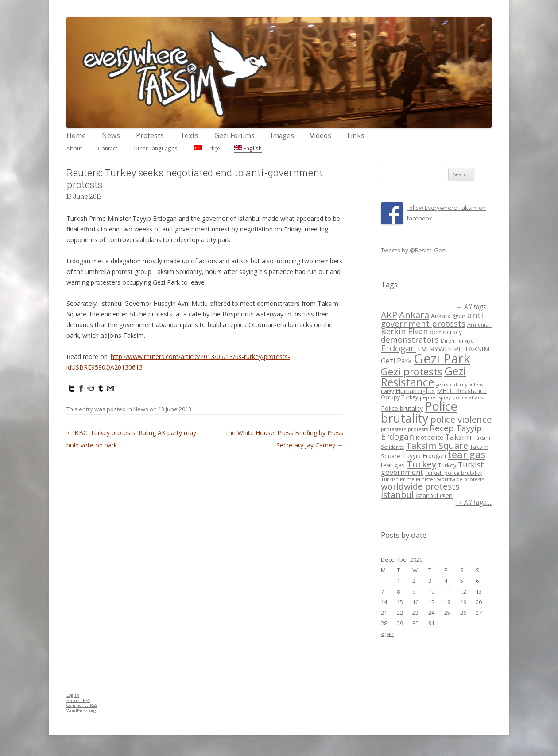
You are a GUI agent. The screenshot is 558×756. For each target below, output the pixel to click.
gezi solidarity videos (459, 385)
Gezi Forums (234, 136)
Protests (150, 136)
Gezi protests (412, 372)
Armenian (479, 325)
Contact (108, 148)
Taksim (458, 437)
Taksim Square (437, 445)
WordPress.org (81, 711)
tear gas (467, 454)
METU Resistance (462, 391)
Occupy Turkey (399, 397)
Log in (73, 695)
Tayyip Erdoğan (424, 456)
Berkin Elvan (404, 331)
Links (356, 136)
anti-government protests (433, 319)
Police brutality (402, 408)
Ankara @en (448, 316)
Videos (321, 136)
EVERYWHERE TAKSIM (454, 349)
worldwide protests (461, 479)
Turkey (421, 464)
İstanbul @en (434, 496)
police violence (461, 419)
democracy (446, 332)
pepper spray (435, 397)
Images (282, 136)
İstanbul (397, 495)
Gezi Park (396, 361)
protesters (393, 429)
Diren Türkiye (457, 341)
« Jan (387, 634)
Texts (189, 136)
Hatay (387, 391)
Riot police (430, 437)
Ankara (414, 315)
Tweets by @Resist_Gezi (414, 250)
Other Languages (155, 148)
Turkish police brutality (453, 473)
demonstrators (410, 339)
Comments (82, 705)
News (111, 136)
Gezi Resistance (423, 376)
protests (418, 429)
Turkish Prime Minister (408, 479)
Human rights (415, 391)
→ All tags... (474, 307)
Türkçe (207, 148)
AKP (389, 315)
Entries (78, 700)
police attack (468, 397)
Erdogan (399, 348)
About (74, 148)
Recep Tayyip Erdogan (431, 432)
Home (76, 136)
